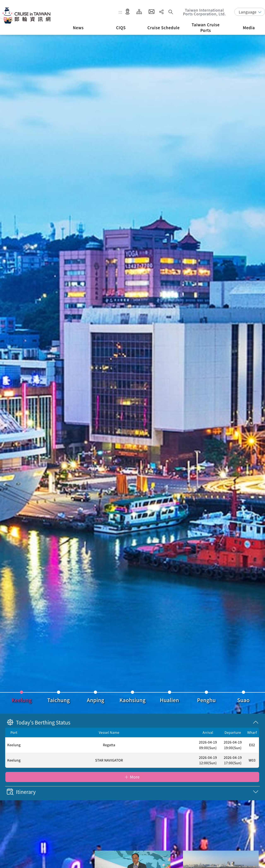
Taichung (59, 700)
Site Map (139, 12)
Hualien (169, 700)
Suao (243, 700)
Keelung (22, 700)
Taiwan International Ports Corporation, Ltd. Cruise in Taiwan (26, 16)
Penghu (206, 700)
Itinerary (21, 792)
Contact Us (152, 12)
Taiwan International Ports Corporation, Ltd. (204, 12)
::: (120, 12)
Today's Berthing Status (39, 722)
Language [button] (248, 12)
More (135, 777)
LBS (128, 12)
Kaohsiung (132, 700)
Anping (96, 700)
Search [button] (171, 12)
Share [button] (161, 12)
